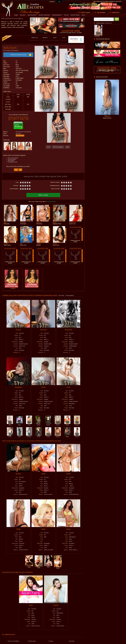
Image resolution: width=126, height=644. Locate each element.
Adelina (58, 434)
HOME (16, 15)
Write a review (43, 193)
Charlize (29, 434)
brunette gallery (12, 158)
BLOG (83, 15)
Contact (51, 639)
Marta (39, 434)
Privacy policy (32, 639)
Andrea (48, 422)
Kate (19, 434)
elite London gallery (13, 156)
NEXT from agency (58, 147)
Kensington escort (13, 160)
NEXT (53, 39)
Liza (29, 422)
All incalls (61, 293)
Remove (97, 36)
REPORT (43, 39)
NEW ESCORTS (32, 15)
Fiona (48, 434)
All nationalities (70, 293)
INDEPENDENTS (57, 15)
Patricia (77, 434)
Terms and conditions (14, 639)
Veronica (77, 422)
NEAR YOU (32, 39)
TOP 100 (66, 15)
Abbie (67, 434)
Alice (19, 422)
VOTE (61, 39)
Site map (72, 639)
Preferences (108, 23)
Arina (10, 434)
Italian (17, 75)
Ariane (67, 422)
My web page (20, 134)
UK (59, 2)
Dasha (39, 422)
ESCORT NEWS (75, 15)
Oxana (58, 422)
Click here (18, 132)
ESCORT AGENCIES (44, 15)
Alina (10, 422)
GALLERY (23, 15)
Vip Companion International (11, 50)
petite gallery (11, 159)
